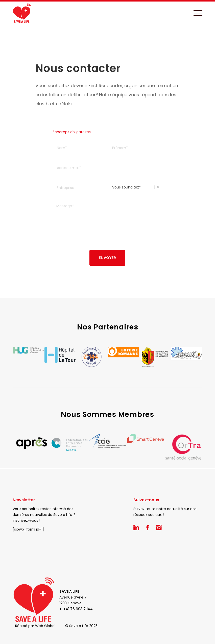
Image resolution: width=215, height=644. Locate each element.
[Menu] (195, 13)
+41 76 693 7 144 (78, 609)
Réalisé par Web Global (35, 626)
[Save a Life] (22, 13)
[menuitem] (195, 13)
